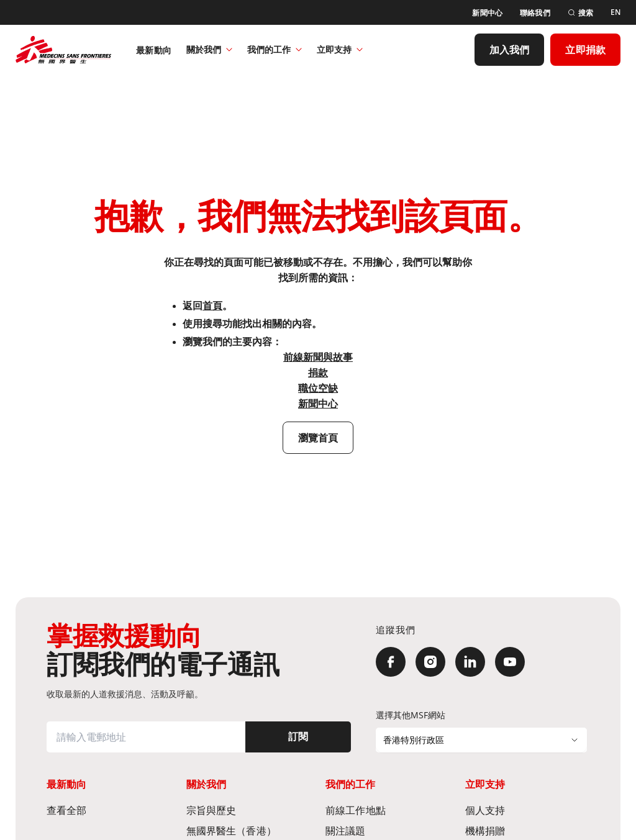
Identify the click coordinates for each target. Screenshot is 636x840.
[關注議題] (388, 830)
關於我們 (209, 49)
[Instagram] (430, 662)
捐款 (318, 373)
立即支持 (340, 49)
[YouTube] (510, 662)
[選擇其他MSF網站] (481, 740)
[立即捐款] (585, 50)
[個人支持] (528, 810)
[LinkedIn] (470, 662)
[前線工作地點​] (388, 810)
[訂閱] (298, 737)
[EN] (616, 12)
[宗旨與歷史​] (249, 810)
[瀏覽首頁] (318, 438)
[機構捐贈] (528, 830)
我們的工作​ (275, 49)
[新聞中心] (487, 13)
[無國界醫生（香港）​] (249, 830)
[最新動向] (154, 50)
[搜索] (580, 13)
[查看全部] (109, 810)
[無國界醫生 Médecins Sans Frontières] (63, 50)
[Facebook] (391, 662)
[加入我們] (510, 50)
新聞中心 (318, 404)
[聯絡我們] (535, 13)
